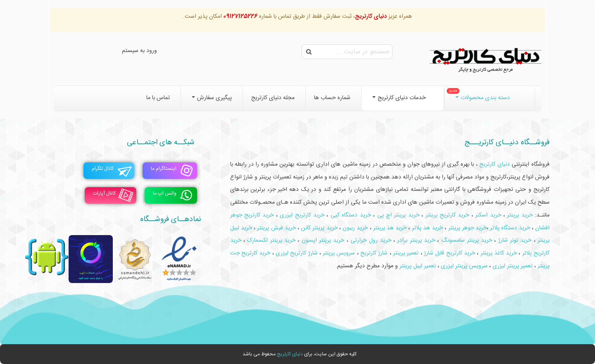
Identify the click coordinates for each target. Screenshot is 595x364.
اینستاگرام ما (164, 169)
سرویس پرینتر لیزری (464, 266)
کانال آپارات (104, 193)
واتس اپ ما (165, 193)
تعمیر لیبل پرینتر (418, 266)
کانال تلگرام (103, 169)
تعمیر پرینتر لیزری (513, 266)
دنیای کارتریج (290, 354)
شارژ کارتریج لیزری (297, 253)
